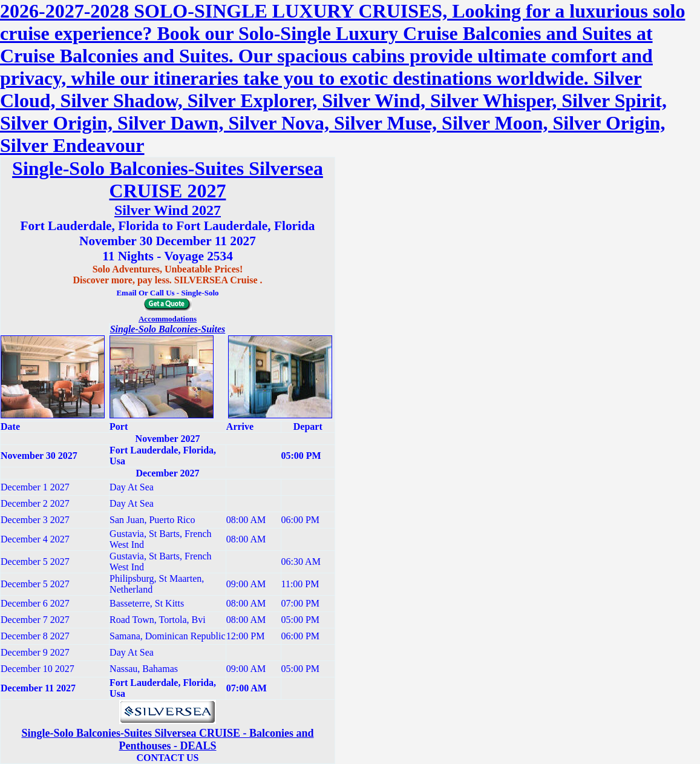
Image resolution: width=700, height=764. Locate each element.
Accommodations (168, 319)
